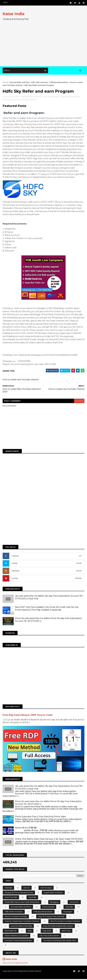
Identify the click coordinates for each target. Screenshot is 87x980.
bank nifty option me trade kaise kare (22, 903)
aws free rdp (11, 898)
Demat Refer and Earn (20, 83)
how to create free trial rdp (51, 917)
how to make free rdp (21, 927)
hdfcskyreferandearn (59, 83)
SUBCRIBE (78, 579)
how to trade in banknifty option (58, 927)
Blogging (54, 903)
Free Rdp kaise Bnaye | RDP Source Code (28, 716)
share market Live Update (17, 936)
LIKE (80, 557)
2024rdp (8, 888)
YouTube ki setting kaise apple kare (60, 941)
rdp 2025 (47, 932)
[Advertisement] (43, 45)
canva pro (74, 903)
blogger (79, 402)
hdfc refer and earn (40, 83)
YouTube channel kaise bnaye (18, 941)
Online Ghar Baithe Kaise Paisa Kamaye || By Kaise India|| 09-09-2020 (49, 840)
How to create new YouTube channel (20, 101)
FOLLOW (79, 565)
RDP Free (66, 932)
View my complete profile (15, 964)
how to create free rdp (16, 917)
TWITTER (15, 565)
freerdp (69, 908)
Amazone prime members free (19, 893)
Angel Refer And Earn (53, 893)
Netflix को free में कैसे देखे (26, 829)
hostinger (68, 912)
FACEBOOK (15, 557)
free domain (48, 908)
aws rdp (32, 898)
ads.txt (27, 888)
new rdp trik (11, 932)
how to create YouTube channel (65, 922)
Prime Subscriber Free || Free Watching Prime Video (41, 817)
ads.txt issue (46, 888)
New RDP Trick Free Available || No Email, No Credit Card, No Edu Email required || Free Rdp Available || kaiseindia (47, 610)
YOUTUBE (15, 580)
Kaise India (14, 14)
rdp (30, 932)
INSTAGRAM (16, 572)
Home (6, 83)
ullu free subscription (49, 936)
